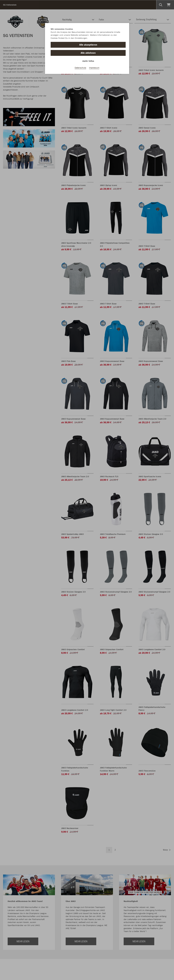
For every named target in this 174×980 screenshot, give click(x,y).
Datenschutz (80, 68)
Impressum (94, 68)
